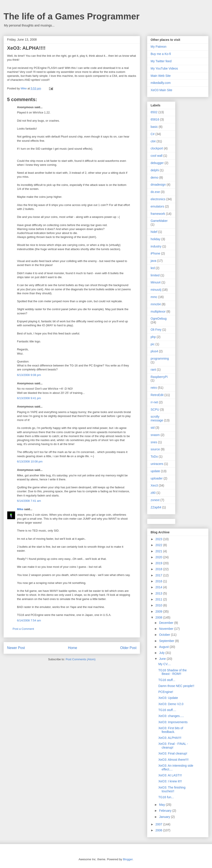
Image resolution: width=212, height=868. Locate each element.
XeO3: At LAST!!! (170, 775)
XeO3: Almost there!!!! (173, 760)
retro (154, 388)
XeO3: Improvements (173, 722)
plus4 (154, 351)
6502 (154, 112)
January (165, 817)
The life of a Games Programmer (72, 16)
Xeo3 (154, 485)
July (162, 653)
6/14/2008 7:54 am (29, 620)
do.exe (155, 192)
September (167, 641)
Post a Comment (23, 629)
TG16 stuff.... (167, 710)
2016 (159, 581)
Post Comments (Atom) (80, 659)
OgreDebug (159, 319)
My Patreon (159, 47)
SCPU (155, 409)
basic (154, 127)
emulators (157, 206)
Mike (20, 509)
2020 (159, 557)
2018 (159, 569)
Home (73, 648)
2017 (159, 575)
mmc (154, 297)
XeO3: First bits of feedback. (171, 730)
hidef (154, 232)
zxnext (155, 500)
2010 (159, 605)
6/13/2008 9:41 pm (29, 398)
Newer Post (16, 648)
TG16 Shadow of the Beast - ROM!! (172, 672)
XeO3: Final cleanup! (173, 753)
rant (153, 370)
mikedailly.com (161, 83)
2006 (159, 830)
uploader (157, 478)
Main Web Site (161, 76)
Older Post (128, 648)
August (164, 647)
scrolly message (157, 418)
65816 (155, 119)
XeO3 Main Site (161, 90)
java (153, 261)
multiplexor (158, 311)
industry (156, 246)
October (165, 635)
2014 (159, 587)
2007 (159, 824)
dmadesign (158, 185)
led (153, 268)
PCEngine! (166, 692)
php (153, 337)
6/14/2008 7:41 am (29, 501)
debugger (157, 163)
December (167, 623)
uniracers (157, 464)
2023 (159, 539)
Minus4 (156, 282)
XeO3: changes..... (171, 716)
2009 (159, 611)
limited (155, 275)
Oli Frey (156, 330)
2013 (159, 593)
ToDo (154, 457)
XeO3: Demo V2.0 (171, 704)
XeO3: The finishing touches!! (172, 789)
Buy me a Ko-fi (161, 54)
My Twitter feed (161, 61)
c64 (153, 141)
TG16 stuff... (167, 680)
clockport (157, 148)
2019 (159, 563)
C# (153, 134)
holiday (155, 239)
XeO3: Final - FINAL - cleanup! (173, 746)
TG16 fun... (166, 797)
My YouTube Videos (164, 68)
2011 (159, 599)
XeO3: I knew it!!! (170, 781)
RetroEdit (157, 395)
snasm (155, 435)
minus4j (156, 290)
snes (154, 442)
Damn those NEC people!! (176, 686)
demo (154, 177)
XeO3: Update (168, 698)
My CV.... (165, 664)
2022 (159, 545)
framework (158, 214)
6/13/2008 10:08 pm (30, 461)
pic (153, 344)
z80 (153, 493)
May (162, 805)
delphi (155, 170)
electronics (158, 199)
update (155, 471)
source (155, 449)
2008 (159, 617)
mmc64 (156, 304)
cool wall (157, 156)
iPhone (155, 253)
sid (153, 428)
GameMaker (159, 221)
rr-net (154, 402)
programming (160, 359)
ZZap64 (156, 507)
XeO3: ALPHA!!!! (170, 738)
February (166, 811)
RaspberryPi (159, 377)
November (167, 629)
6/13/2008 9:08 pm (29, 375)
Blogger (128, 859)
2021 (159, 551)
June (163, 659)
